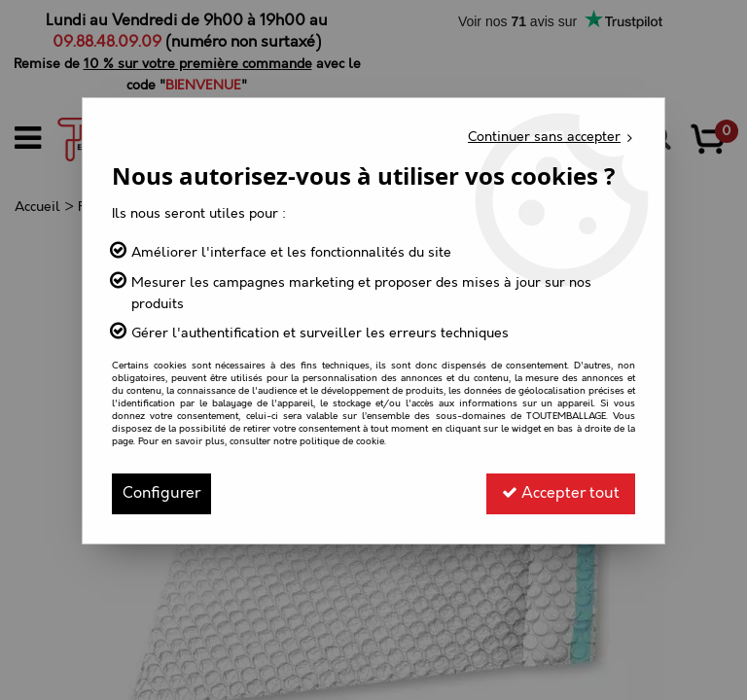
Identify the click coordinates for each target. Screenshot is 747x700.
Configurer (161, 493)
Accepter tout (561, 493)
